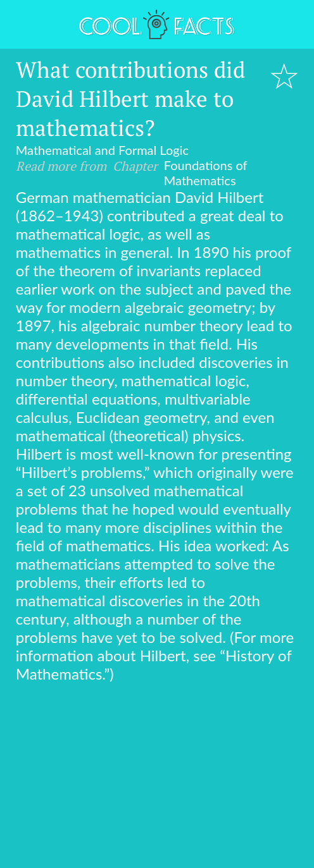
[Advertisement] (157, 778)
